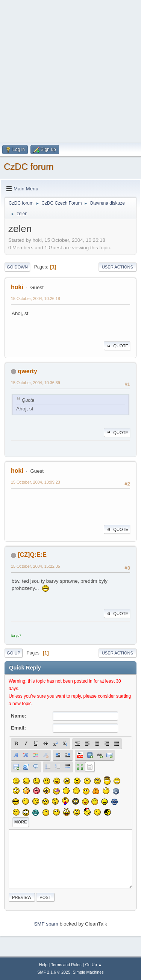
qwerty (27, 371)
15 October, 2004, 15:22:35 (36, 566)
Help (43, 965)
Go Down (17, 267)
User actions (117, 267)
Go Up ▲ (93, 965)
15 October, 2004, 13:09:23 (36, 482)
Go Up (14, 653)
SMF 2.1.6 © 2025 (54, 972)
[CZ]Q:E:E (32, 555)
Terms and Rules (66, 965)
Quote (117, 346)
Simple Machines (88, 972)
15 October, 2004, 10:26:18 (36, 299)
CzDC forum (29, 167)
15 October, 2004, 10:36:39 (36, 383)
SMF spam (46, 924)
